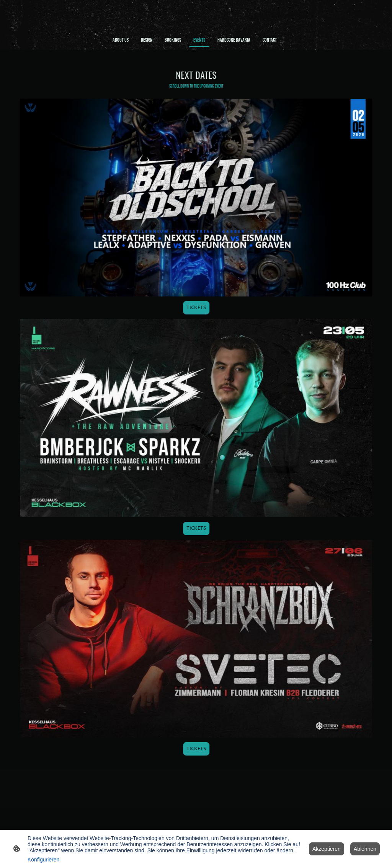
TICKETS (197, 308)
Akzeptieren (327, 849)
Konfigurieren (43, 860)
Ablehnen (365, 849)
